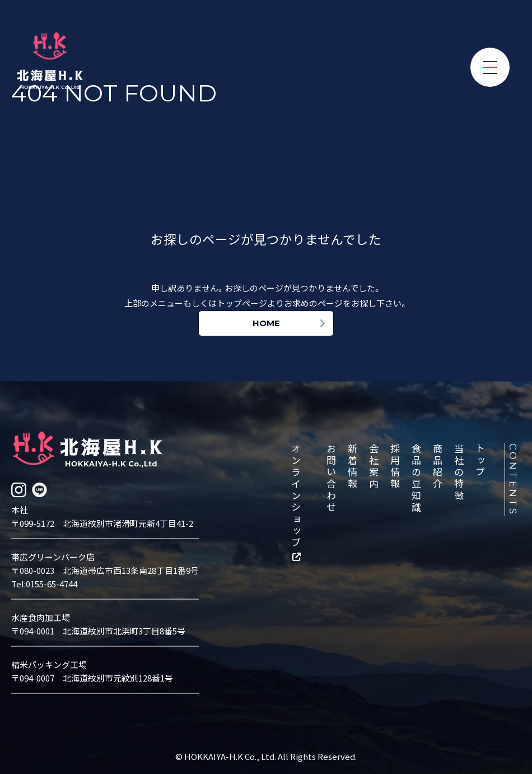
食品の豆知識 (417, 478)
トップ (481, 460)
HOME (266, 323)
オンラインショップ (297, 496)
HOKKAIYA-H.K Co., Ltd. (231, 756)
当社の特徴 (460, 472)
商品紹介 (438, 466)
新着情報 (353, 466)
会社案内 (375, 466)
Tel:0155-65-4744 (44, 583)
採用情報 (396, 466)
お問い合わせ (332, 478)
